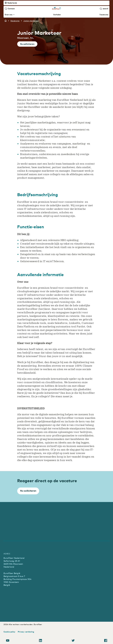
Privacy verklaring (26, 632)
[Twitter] (73, 641)
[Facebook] (106, 641)
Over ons (10, 15)
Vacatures (104, 15)
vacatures (15, 21)
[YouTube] (8, 641)
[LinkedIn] (40, 641)
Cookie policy (9, 632)
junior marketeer (31, 21)
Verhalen (57, 15)
